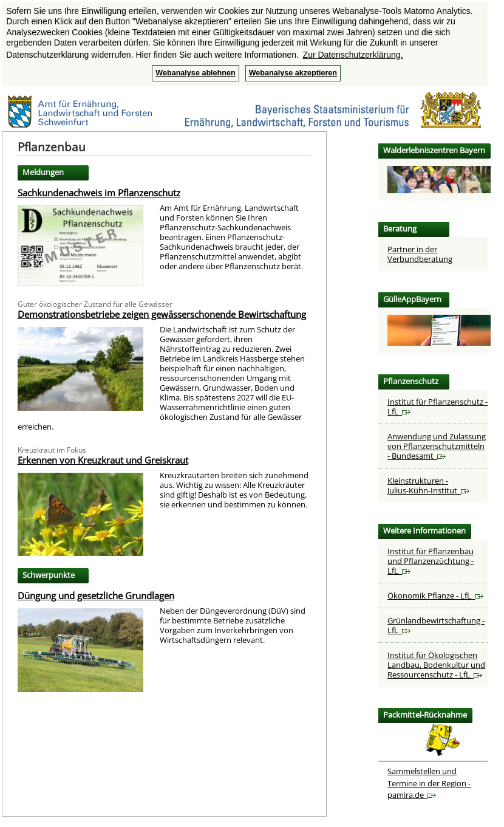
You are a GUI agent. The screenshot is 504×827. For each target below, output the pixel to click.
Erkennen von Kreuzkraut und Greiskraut (103, 460)
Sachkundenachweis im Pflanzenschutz (99, 193)
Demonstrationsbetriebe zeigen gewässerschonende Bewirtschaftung (162, 314)
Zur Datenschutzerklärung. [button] (353, 55)
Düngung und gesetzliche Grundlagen (96, 595)
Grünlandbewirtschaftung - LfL (436, 625)
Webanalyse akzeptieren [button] (293, 73)
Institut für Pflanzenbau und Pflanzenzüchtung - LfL (431, 561)
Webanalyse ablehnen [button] (195, 73)
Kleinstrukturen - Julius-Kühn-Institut (428, 486)
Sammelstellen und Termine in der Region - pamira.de (429, 783)
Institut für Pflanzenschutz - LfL (438, 407)
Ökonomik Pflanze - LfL (435, 595)
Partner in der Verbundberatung (420, 254)
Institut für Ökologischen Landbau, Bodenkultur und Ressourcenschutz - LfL (436, 665)
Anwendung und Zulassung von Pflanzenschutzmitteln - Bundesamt (437, 446)
